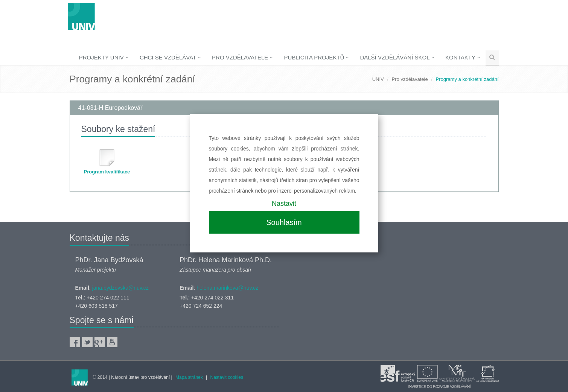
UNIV (378, 79)
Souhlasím (284, 222)
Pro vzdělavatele (242, 57)
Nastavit (284, 204)
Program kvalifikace (107, 172)
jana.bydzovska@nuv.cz (120, 288)
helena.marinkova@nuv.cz (227, 288)
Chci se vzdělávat (170, 57)
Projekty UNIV (104, 57)
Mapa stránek (189, 377)
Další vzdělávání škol (397, 57)
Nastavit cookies (227, 377)
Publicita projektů (316, 57)
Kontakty (463, 57)
